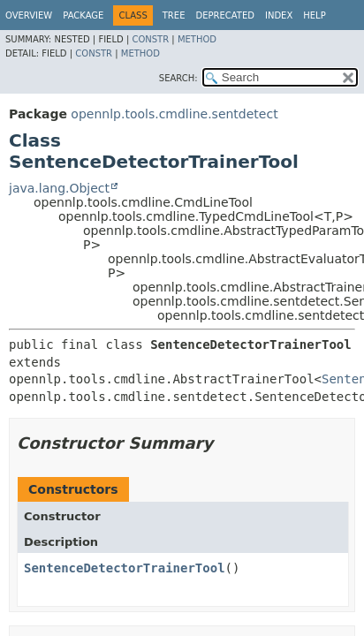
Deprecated (225, 15)
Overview (29, 15)
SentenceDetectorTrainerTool (125, 568)
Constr (150, 39)
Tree (174, 15)
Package (83, 15)
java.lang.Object (59, 188)
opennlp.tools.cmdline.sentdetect (174, 114)
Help (314, 15)
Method (197, 39)
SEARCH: (178, 78)
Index (279, 15)
